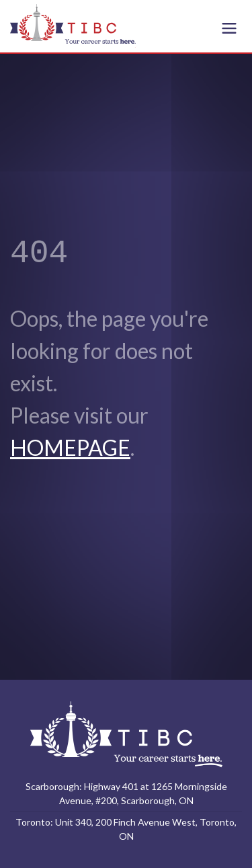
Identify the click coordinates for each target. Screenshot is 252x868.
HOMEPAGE (70, 447)
